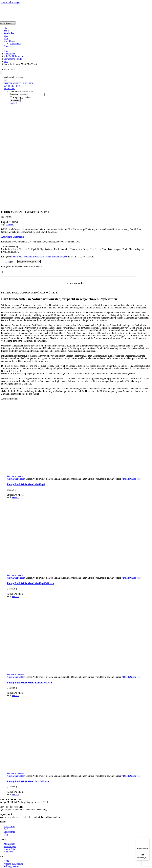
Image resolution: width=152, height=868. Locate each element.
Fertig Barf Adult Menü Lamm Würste (29, 586)
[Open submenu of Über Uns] (14, 42)
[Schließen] (2, 816)
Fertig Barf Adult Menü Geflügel (26, 388)
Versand (10, 128)
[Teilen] (8, 858)
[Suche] (6, 81)
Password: (14, 94)
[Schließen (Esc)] (11, 858)
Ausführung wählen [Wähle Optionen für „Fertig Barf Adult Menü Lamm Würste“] (16, 581)
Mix (66, 160)
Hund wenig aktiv (9, 830)
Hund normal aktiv (9, 833)
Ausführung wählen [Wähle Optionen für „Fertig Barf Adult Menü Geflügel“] (16, 383)
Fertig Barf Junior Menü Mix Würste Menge (22, 170)
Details (126, 383)
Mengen (9, 165)
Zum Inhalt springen (11, 2)
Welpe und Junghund (10, 842)
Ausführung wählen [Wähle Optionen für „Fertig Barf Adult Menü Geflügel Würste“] (16, 482)
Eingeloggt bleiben (20, 97)
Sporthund (5, 839)
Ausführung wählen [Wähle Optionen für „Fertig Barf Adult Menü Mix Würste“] (16, 680)
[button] (13, 141)
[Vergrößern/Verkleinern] (2, 858)
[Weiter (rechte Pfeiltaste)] (5, 861)
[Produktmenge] (69, 176)
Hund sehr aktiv (8, 836)
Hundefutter (58, 160)
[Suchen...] (23, 69)
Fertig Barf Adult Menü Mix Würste (28, 685)
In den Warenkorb (76, 187)
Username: (15, 91)
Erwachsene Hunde (42, 160)
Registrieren (15, 103)
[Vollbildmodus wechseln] (5, 858)
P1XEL (36, 808)
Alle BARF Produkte (22, 160)
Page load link (8, 812)
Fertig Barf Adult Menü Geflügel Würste (30, 487)
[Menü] (147, 840)
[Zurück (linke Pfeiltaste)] (2, 861)
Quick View (136, 383)
